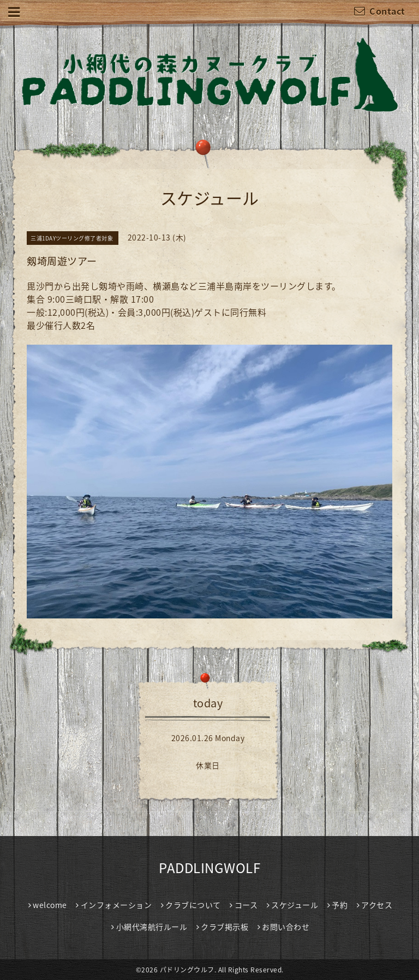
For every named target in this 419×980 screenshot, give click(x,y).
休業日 (208, 765)
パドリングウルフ (187, 970)
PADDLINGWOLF (209, 868)
